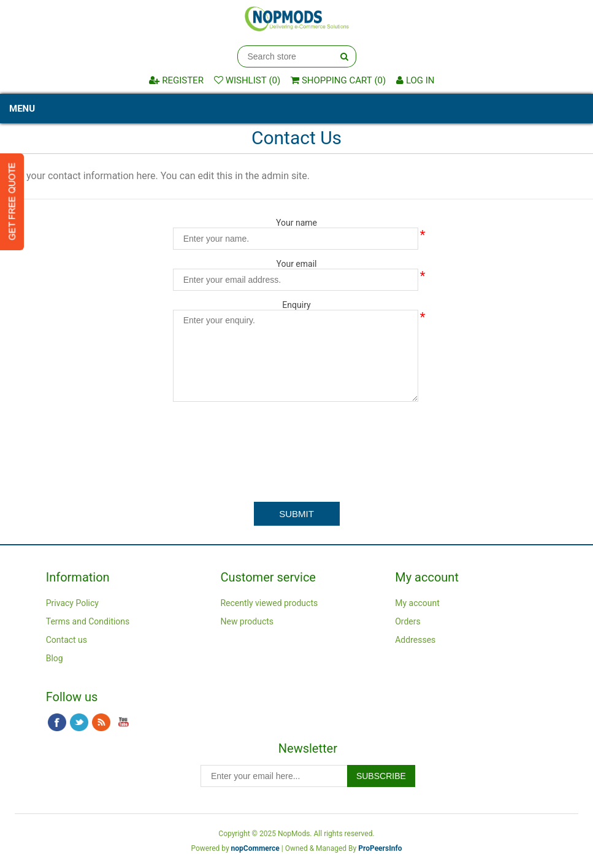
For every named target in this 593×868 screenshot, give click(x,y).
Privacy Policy (72, 603)
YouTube (123, 723)
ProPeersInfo (380, 848)
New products (247, 621)
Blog (55, 658)
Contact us (67, 640)
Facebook (57, 723)
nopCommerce (255, 848)
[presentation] (297, 435)
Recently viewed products (269, 603)
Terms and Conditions (88, 621)
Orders (408, 621)
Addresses (415, 640)
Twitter (79, 723)
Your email (296, 264)
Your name (296, 223)
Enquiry (296, 305)
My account (417, 603)
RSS (101, 723)
